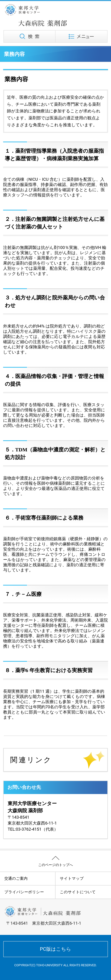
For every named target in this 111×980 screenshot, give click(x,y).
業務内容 (14, 54)
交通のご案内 (16, 878)
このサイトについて (78, 892)
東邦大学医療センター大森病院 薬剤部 (49, 15)
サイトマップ (72, 878)
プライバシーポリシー (24, 892)
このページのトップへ (55, 865)
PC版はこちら (55, 949)
